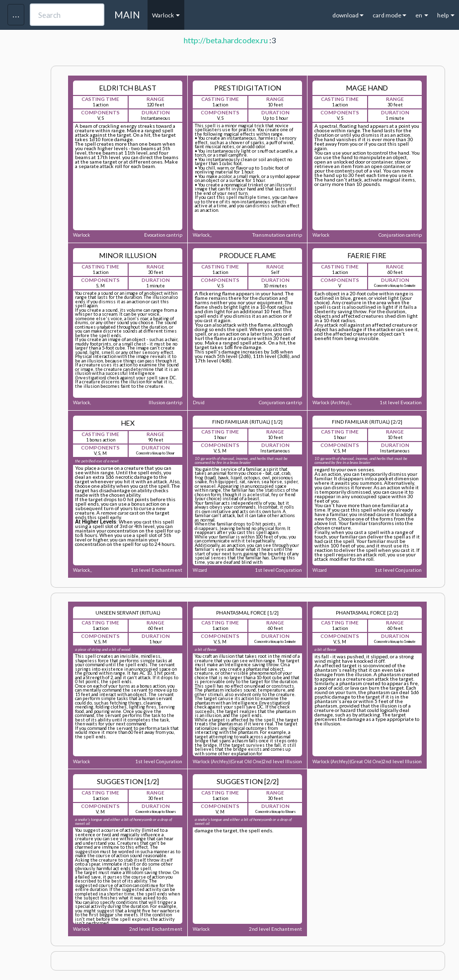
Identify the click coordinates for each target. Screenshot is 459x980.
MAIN (127, 15)
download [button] (348, 15)
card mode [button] (389, 15)
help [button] (446, 15)
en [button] (422, 15)
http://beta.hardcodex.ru (226, 40)
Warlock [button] (166, 15)
